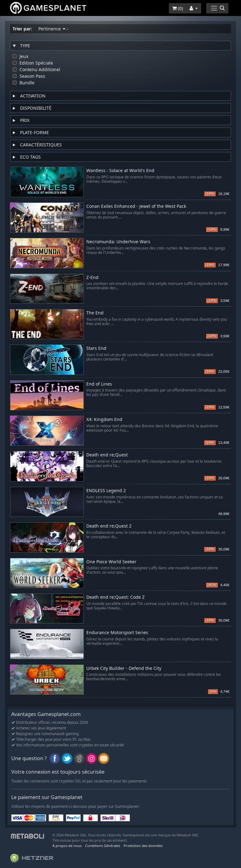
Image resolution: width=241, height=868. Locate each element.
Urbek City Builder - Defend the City (124, 668)
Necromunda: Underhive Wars (118, 242)
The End (95, 313)
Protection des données (143, 846)
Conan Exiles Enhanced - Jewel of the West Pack (136, 206)
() (177, 8)
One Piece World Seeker (111, 562)
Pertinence (54, 29)
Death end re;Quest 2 (109, 526)
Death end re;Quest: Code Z (115, 597)
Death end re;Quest (107, 455)
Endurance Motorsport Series (117, 633)
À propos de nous (67, 846)
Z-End (92, 278)
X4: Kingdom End (104, 420)
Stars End (96, 348)
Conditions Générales (103, 846)
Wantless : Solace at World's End (120, 171)
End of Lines (99, 384)
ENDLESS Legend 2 (106, 491)
